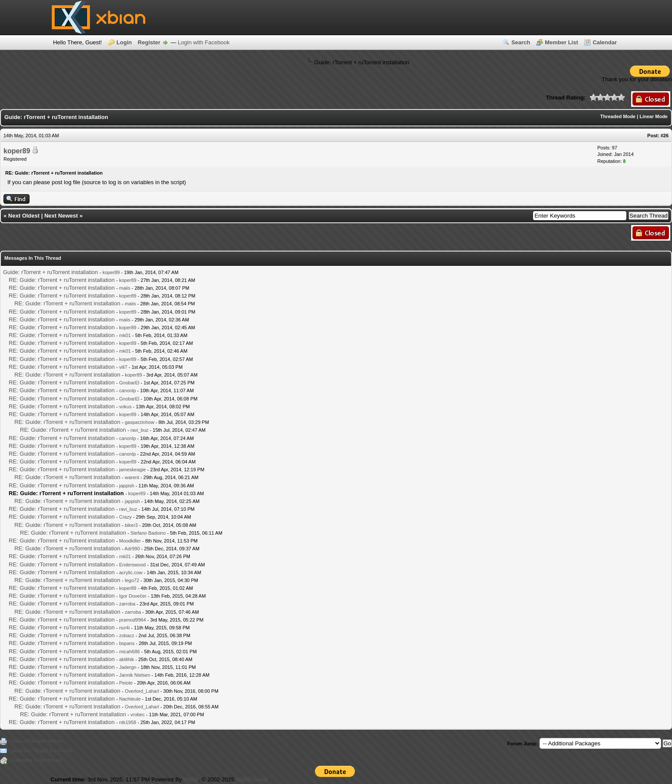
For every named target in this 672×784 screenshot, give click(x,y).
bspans (127, 643)
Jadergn (128, 667)
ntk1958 (127, 722)
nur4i (124, 628)
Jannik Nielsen (135, 675)
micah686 (129, 652)
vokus (125, 407)
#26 (665, 136)
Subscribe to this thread (36, 760)
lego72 (132, 580)
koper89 (17, 151)
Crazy (125, 517)
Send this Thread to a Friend (41, 751)
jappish (127, 486)
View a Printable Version (37, 741)
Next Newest (61, 216)
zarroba (127, 604)
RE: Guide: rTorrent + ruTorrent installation (62, 280)
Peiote (126, 683)
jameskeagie (132, 470)
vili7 (123, 367)
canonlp (127, 390)
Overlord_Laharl (142, 691)
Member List (561, 42)
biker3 (131, 525)
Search (521, 42)
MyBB (191, 779)
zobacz (127, 635)
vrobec (137, 715)
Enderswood (132, 565)
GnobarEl (129, 383)
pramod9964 (132, 620)
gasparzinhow (139, 422)
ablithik (126, 659)
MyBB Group (252, 779)
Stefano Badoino (148, 533)
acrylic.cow (131, 572)
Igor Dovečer (133, 596)
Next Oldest (24, 216)
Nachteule (130, 699)
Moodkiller (130, 541)
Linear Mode (654, 116)
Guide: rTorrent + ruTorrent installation (51, 272)
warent (132, 477)
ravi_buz (139, 430)
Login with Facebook (204, 42)
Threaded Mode (618, 116)
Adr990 (132, 549)
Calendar (605, 42)
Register (149, 42)
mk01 (125, 335)
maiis (125, 288)
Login (124, 42)
